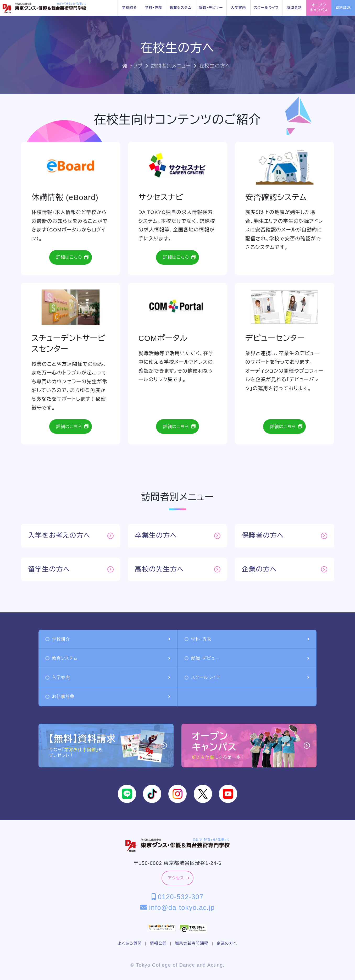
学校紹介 (129, 8)
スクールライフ (266, 8)
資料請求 (343, 8)
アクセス (179, 878)
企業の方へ (227, 943)
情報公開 (158, 943)
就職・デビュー (211, 8)
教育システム (181, 8)
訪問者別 (294, 8)
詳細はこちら (72, 257)
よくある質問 (130, 943)
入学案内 (238, 8)
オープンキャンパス (319, 8)
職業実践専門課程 (192, 943)
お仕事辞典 (108, 697)
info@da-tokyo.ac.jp (178, 907)
